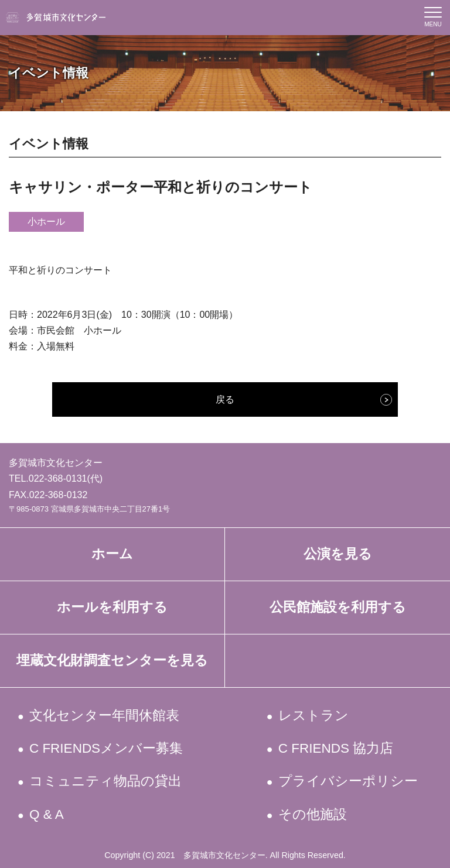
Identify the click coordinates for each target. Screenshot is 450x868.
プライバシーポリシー (348, 781)
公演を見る (338, 554)
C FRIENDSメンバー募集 (107, 748)
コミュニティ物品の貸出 (106, 781)
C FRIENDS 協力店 (336, 748)
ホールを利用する (112, 607)
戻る (225, 399)
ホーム (112, 554)
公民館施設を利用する (338, 607)
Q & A (47, 814)
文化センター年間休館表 (105, 716)
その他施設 (313, 814)
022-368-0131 (58, 478)
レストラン (314, 716)
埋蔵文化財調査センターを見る (112, 661)
